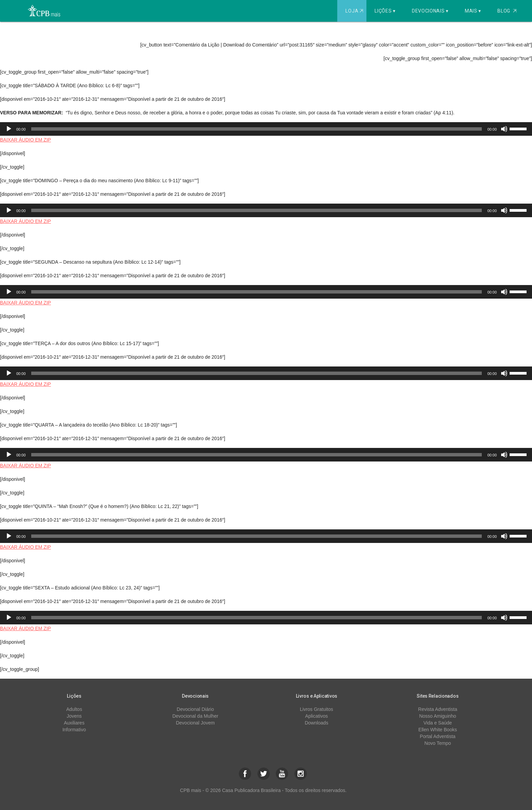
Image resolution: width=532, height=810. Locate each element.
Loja (355, 11)
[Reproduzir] (9, 129)
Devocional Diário (195, 709)
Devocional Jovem (195, 723)
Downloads (316, 723)
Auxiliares (74, 723)
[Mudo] (504, 129)
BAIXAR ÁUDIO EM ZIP (25, 140)
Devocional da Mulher (195, 716)
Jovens (74, 716)
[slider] (257, 129)
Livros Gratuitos (317, 709)
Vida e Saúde (438, 723)
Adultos (74, 709)
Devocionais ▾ (430, 11)
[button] (245, 774)
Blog (507, 11)
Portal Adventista (438, 736)
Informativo (74, 730)
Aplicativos (316, 716)
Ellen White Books (438, 730)
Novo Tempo (438, 743)
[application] (266, 129)
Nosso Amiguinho (438, 716)
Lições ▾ (385, 11)
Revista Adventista (438, 709)
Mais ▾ (473, 11)
